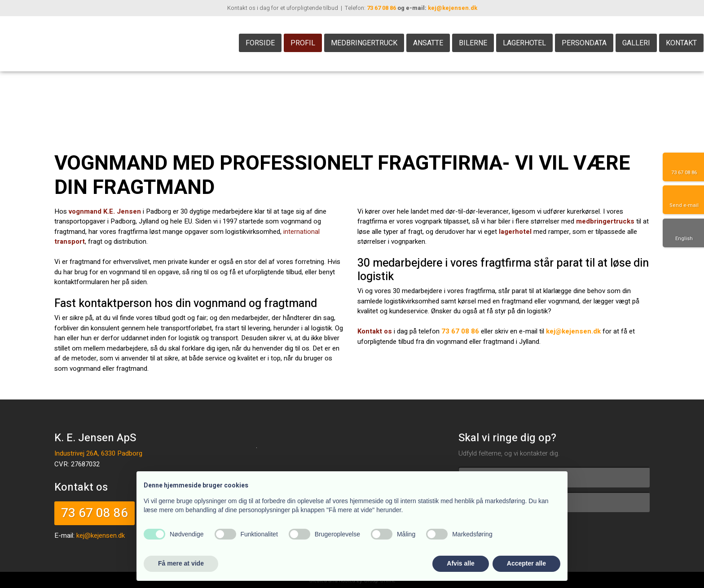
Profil (303, 43)
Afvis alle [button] (460, 563)
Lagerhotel (524, 43)
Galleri (636, 43)
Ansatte (428, 43)
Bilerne (473, 43)
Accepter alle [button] (526, 563)
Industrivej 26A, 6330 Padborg (98, 453)
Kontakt (681, 43)
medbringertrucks (605, 221)
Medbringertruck (364, 43)
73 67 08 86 (381, 8)
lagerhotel (515, 232)
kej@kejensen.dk (453, 8)
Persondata (584, 43)
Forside (260, 43)
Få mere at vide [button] (181, 563)
